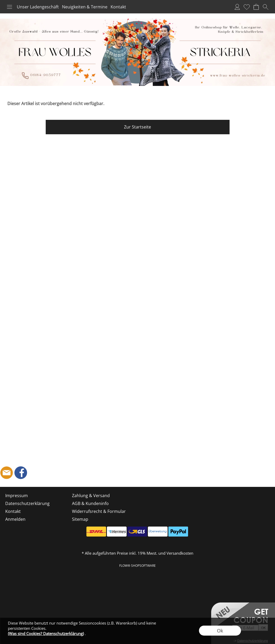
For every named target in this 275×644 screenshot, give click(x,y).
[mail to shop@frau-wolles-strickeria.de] (7, 473)
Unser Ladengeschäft (38, 7)
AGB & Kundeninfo (90, 503)
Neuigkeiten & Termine (85, 7)
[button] (9, 7)
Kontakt (118, 7)
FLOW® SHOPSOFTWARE (137, 566)
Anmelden (237, 7)
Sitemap (80, 519)
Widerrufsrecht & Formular (99, 511)
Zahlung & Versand (91, 496)
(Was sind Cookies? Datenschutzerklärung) (46, 633)
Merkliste (247, 7)
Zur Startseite (137, 127)
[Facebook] (21, 473)
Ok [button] (220, 631)
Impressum (17, 496)
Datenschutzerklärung (27, 503)
